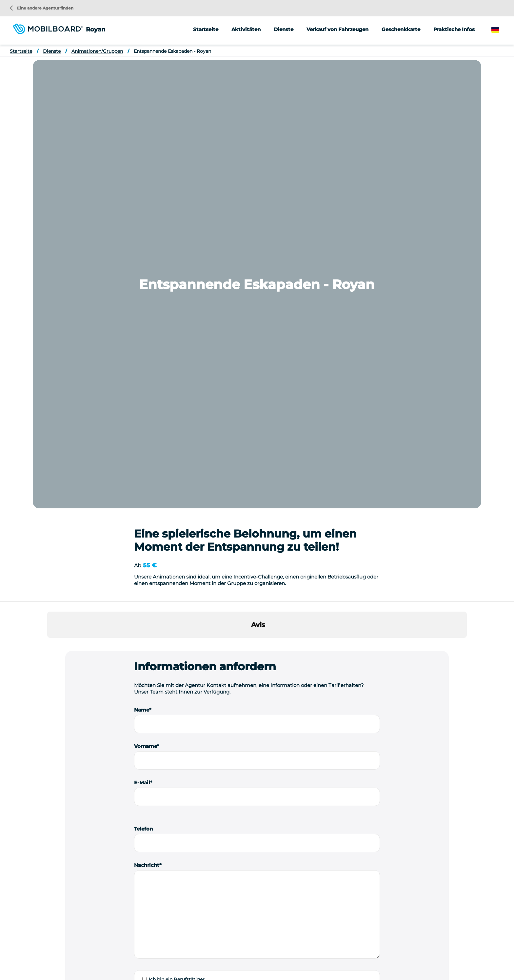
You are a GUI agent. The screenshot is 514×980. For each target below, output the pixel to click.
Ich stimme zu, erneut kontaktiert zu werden (200, 559)
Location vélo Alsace (203, 950)
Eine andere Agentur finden (42, 8)
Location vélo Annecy (252, 950)
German (502, 30)
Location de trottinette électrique (385, 960)
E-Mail (142, 334)
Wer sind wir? (84, 950)
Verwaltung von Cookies (369, 970)
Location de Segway (324, 960)
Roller (269, 856)
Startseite (206, 29)
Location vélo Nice (154, 960)
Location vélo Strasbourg (205, 960)
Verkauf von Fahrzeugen (337, 29)
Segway (271, 843)
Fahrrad (271, 870)
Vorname (146, 298)
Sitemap (329, 970)
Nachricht (147, 417)
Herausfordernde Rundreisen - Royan (134, 734)
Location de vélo (158, 950)
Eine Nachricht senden (207, 861)
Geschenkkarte (401, 29)
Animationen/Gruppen (97, 51)
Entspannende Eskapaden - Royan (172, 51)
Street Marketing (376, 856)
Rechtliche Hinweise (191, 970)
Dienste (52, 51)
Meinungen (369, 870)
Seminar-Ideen (120, 950)
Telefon (143, 380)
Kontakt (305, 970)
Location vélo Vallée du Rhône (267, 960)
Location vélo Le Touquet (412, 950)
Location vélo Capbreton (306, 950)
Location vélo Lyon (109, 960)
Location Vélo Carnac (359, 950)
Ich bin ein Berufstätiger (177, 531)
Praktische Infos (454, 29)
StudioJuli (279, 970)
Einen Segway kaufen (143, 970)
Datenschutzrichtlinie (240, 970)
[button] (47, 196)
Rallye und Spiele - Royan (252, 730)
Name (142, 261)
